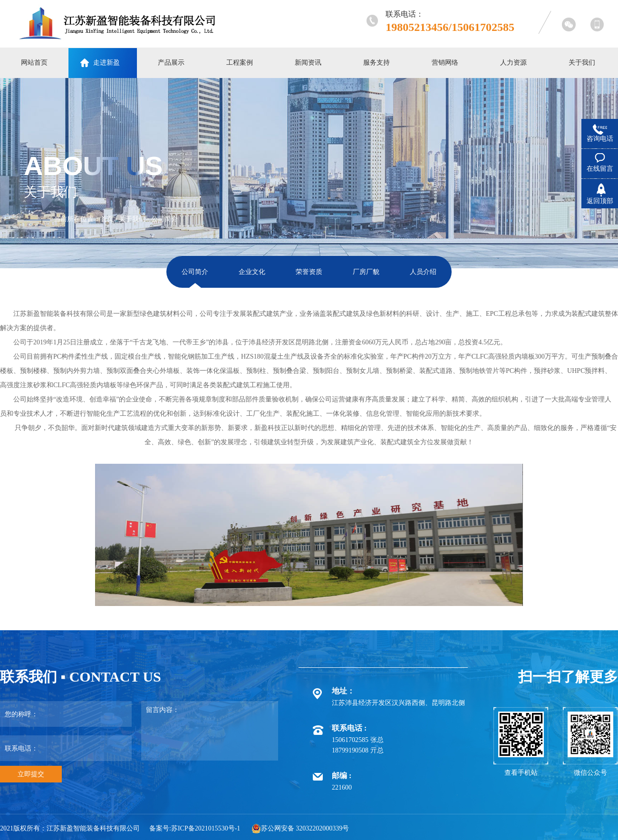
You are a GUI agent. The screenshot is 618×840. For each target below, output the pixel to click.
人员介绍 (423, 272)
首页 (107, 219)
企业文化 (252, 272)
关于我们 (132, 219)
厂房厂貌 (366, 272)
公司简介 (164, 219)
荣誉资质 (309, 272)
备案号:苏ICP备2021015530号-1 (195, 828)
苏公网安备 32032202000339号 (300, 829)
